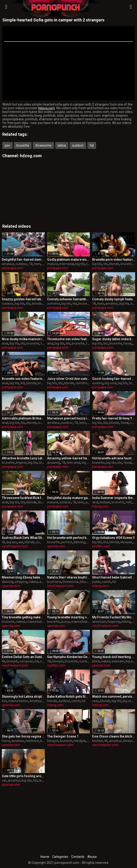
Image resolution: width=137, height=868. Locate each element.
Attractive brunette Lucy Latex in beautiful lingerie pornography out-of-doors (23, 458)
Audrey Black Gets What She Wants (23, 538)
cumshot (54, 304)
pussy (65, 622)
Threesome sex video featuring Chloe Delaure (69, 339)
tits (89, 264)
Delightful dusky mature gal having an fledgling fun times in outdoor (69, 498)
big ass (12, 542)
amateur (8, 264)
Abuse (92, 857)
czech (107, 582)
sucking (98, 383)
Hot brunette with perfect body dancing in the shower (69, 538)
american (99, 622)
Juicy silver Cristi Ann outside (69, 379)
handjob (80, 741)
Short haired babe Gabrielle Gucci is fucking (114, 577)
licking (126, 622)
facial (45, 343)
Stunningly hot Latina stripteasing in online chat (23, 697)
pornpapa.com (12, 268)
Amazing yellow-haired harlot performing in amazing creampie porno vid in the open (69, 458)
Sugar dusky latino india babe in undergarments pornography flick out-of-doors (114, 339)
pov (8, 145)
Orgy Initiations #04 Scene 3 (113, 538)
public (96, 582)
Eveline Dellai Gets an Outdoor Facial (23, 657)
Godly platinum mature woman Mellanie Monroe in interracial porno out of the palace (69, 260)
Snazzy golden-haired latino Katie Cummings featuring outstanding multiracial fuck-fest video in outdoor (23, 299)
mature (53, 264)
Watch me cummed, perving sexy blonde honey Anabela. (114, 697)
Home (45, 857)
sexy (96, 701)
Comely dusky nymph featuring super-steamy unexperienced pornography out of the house (114, 299)
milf (129, 502)
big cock (111, 383)
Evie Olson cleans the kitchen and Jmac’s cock (114, 736)
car (4, 780)
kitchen (97, 741)
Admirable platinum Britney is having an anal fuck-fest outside (23, 418)
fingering (114, 622)
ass (21, 542)
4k (4, 542)
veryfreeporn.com (15, 546)
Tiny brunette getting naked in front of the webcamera (23, 617)
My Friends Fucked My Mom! (114, 617)
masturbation (36, 622)
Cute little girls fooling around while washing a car (23, 776)
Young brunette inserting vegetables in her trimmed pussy (69, 617)
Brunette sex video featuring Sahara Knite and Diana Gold (23, 379)
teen (37, 264)
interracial (67, 264)
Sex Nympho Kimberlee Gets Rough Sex (69, 657)
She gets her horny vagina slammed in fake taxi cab (23, 736)
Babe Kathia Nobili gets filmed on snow (69, 697)
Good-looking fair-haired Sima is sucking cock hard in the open (114, 379)
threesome (43, 145)
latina (62, 145)
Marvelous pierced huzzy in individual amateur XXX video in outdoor (69, 418)
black (96, 661)
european (26, 661)
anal (5, 343)
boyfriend (54, 582)
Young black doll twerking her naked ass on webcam (114, 657)
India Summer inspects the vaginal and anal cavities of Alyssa (114, 498)
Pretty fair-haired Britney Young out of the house (114, 418)
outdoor (78, 145)
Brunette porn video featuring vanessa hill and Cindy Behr (114, 260)
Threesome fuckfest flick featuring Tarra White (23, 498)
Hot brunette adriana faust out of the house (114, 458)
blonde (114, 264)
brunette (23, 145)
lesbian (105, 502)
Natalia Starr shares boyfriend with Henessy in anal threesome (69, 577)
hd (92, 145)
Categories (60, 857)
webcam (118, 661)
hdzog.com (31, 156)
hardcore (32, 741)
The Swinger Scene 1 (63, 736)
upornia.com (56, 546)
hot (4, 701)
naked (33, 582)
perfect (67, 542)
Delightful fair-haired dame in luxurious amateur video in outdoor (23, 260)
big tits (80, 264)
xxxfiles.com (101, 546)
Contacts (78, 857)
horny (6, 741)
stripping (21, 582)
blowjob (126, 542)
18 (31, 264)
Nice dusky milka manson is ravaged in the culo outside (23, 339)
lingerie (21, 463)
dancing (79, 542)
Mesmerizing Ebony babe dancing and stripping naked (23, 577)
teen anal (73, 463)
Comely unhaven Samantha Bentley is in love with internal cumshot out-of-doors (69, 299)
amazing (54, 463)
